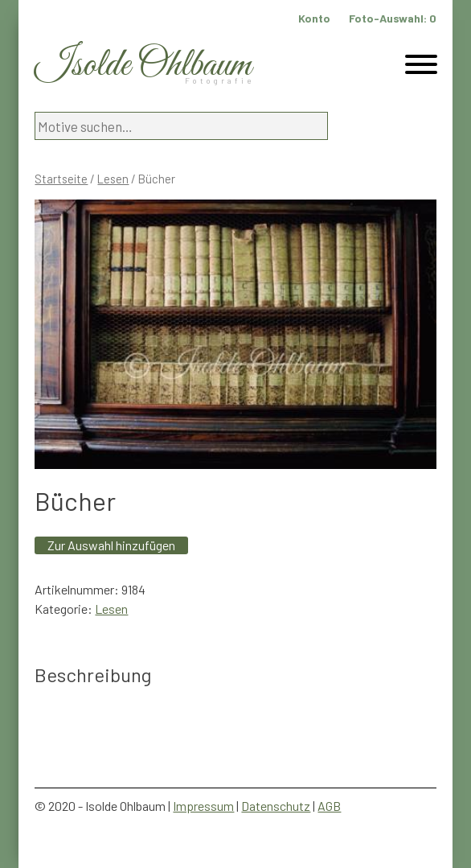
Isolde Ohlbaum (143, 66)
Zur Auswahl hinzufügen (111, 545)
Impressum (203, 806)
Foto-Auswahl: (393, 18)
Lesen (113, 179)
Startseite (61, 179)
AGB (329, 806)
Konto (314, 18)
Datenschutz (276, 806)
